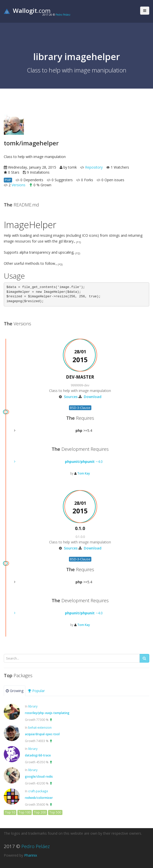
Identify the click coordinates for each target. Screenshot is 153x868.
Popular (36, 691)
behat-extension (40, 727)
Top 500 (55, 812)
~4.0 (84, 462)
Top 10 (10, 812)
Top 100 (25, 812)
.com (27, 10)
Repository (94, 167)
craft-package (38, 791)
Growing (15, 691)
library (33, 706)
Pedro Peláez (63, 15)
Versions (18, 185)
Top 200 (40, 812)
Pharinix (31, 855)
